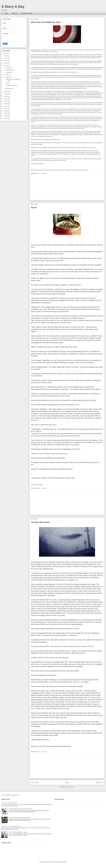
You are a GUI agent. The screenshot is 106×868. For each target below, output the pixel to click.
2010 (6, 108)
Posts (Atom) (70, 787)
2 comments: (44, 173)
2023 (6, 53)
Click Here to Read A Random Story (10, 795)
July (7, 75)
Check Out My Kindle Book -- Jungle (18, 832)
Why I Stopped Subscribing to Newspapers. (19, 817)
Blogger (64, 862)
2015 (6, 96)
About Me (15, 13)
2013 (6, 101)
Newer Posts (35, 782)
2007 (6, 116)
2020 (6, 61)
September (9, 70)
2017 (6, 92)
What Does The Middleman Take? (46, 22)
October (8, 68)
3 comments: (44, 752)
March (8, 77)
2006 (6, 118)
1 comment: (44, 488)
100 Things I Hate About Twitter (9, 803)
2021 (6, 58)
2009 (6, 111)
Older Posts (100, 782)
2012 (6, 104)
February (9, 89)
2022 (6, 56)
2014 (6, 99)
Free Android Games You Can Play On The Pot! (21, 809)
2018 (6, 65)
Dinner (34, 208)
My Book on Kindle (27, 13)
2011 (6, 106)
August (8, 72)
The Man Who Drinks (40, 522)
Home (6, 13)
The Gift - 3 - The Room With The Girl (11, 826)
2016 (6, 94)
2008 (6, 113)
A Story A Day (13, 7)
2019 (6, 63)
